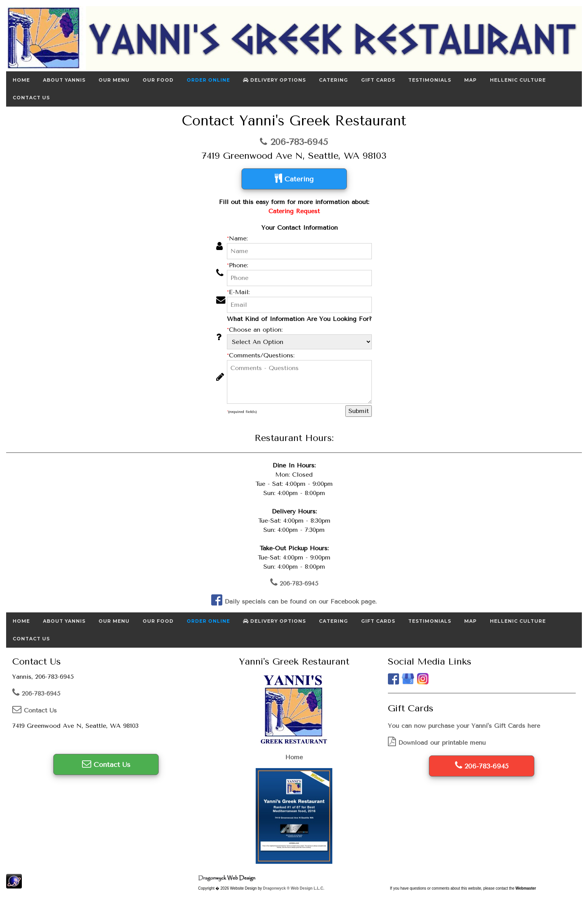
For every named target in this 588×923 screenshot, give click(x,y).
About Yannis (64, 80)
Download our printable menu (437, 743)
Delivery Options (274, 80)
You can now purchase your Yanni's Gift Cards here (464, 726)
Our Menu (114, 80)
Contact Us (31, 98)
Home (21, 80)
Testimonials (430, 80)
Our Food (158, 80)
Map (471, 80)
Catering (333, 80)
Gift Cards (378, 80)
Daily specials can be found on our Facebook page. (294, 601)
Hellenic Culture (518, 80)
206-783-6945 (294, 142)
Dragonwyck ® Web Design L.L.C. (294, 888)
